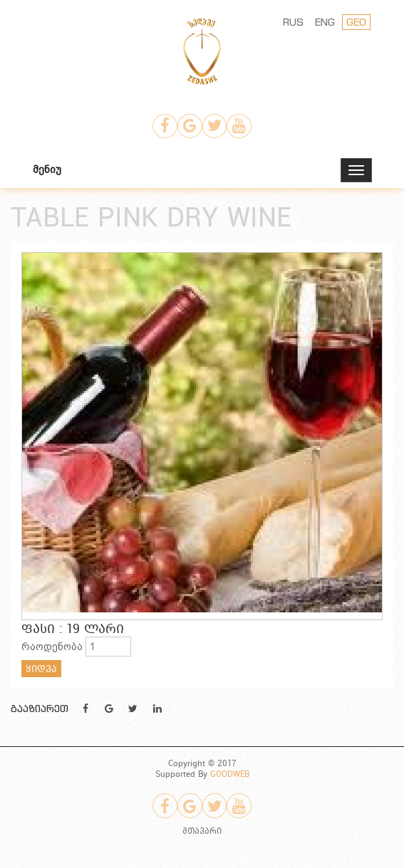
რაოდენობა (52, 647)
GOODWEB (230, 774)
